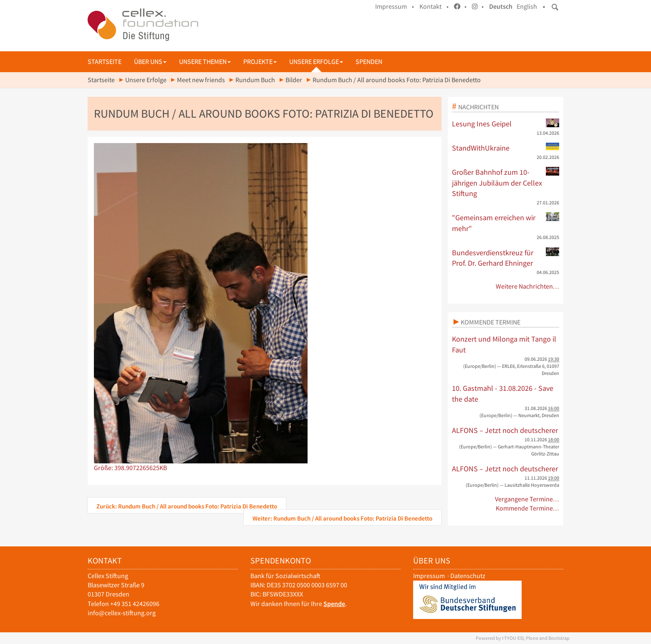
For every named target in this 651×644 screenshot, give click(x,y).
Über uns (150, 62)
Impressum (429, 576)
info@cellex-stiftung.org (122, 613)
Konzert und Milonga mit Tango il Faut (504, 344)
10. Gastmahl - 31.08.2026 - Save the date (503, 394)
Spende (334, 604)
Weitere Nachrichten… (528, 286)
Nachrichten (478, 107)
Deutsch (501, 6)
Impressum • (395, 6)
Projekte (260, 62)
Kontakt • (434, 6)
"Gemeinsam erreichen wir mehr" (506, 223)
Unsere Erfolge (316, 62)
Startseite (105, 62)
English (527, 6)
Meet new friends (201, 80)
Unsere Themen (205, 62)
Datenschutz (468, 576)
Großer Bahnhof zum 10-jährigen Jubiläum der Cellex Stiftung (506, 182)
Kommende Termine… (528, 508)
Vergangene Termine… (527, 499)
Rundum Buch (255, 80)
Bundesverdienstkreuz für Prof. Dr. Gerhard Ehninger (506, 258)
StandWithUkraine (506, 148)
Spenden (369, 62)
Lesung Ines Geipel (506, 123)
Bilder (294, 80)
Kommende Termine (491, 322)
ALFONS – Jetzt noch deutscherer (505, 430)
